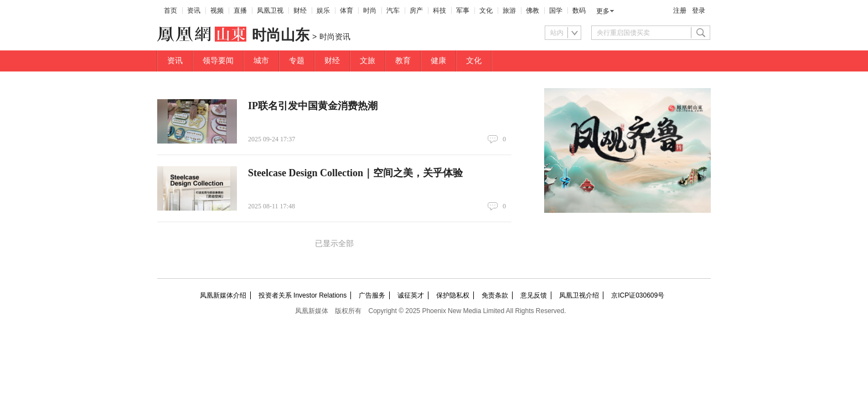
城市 (261, 61)
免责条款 (495, 295)
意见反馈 (534, 295)
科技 (440, 11)
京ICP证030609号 (638, 295)
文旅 (368, 61)
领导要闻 (218, 61)
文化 (486, 11)
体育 (347, 11)
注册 (680, 11)
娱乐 (323, 11)
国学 (556, 11)
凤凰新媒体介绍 (223, 295)
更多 (603, 11)
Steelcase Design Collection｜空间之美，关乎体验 (355, 173)
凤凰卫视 (270, 11)
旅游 (509, 11)
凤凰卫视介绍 (579, 295)
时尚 (370, 11)
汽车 (393, 11)
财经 (300, 11)
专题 (297, 61)
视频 (217, 11)
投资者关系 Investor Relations (303, 295)
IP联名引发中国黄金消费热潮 (313, 106)
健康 (438, 61)
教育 (403, 61)
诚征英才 (411, 295)
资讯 (194, 11)
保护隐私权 (453, 295)
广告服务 (372, 295)
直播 (240, 11)
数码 (579, 11)
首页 (170, 11)
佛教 (533, 11)
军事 (463, 11)
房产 (416, 11)
